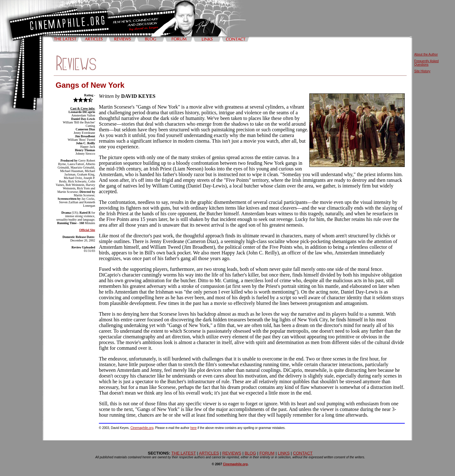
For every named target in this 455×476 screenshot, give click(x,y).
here (193, 428)
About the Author (426, 54)
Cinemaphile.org (142, 428)
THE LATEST (184, 453)
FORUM (267, 453)
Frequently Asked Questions (426, 63)
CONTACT (303, 453)
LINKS (284, 453)
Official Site (87, 230)
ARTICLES (209, 453)
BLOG (250, 453)
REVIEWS (232, 453)
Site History (422, 71)
